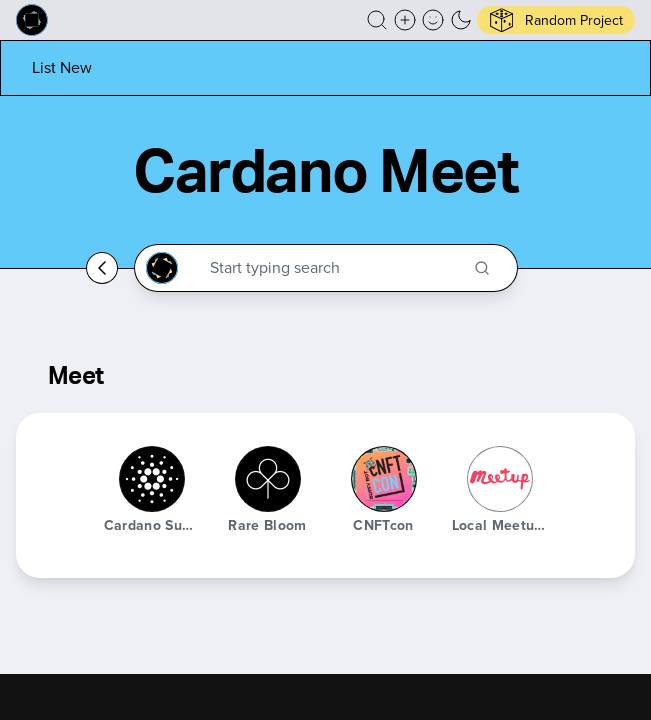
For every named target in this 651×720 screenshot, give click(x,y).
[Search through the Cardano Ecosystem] (335, 268)
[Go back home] (102, 268)
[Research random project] (556, 20)
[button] (377, 20)
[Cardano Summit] (152, 479)
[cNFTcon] (384, 479)
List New (62, 67)
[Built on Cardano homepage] (32, 20)
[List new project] (62, 67)
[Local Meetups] (500, 479)
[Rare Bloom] (268, 479)
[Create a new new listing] (405, 20)
